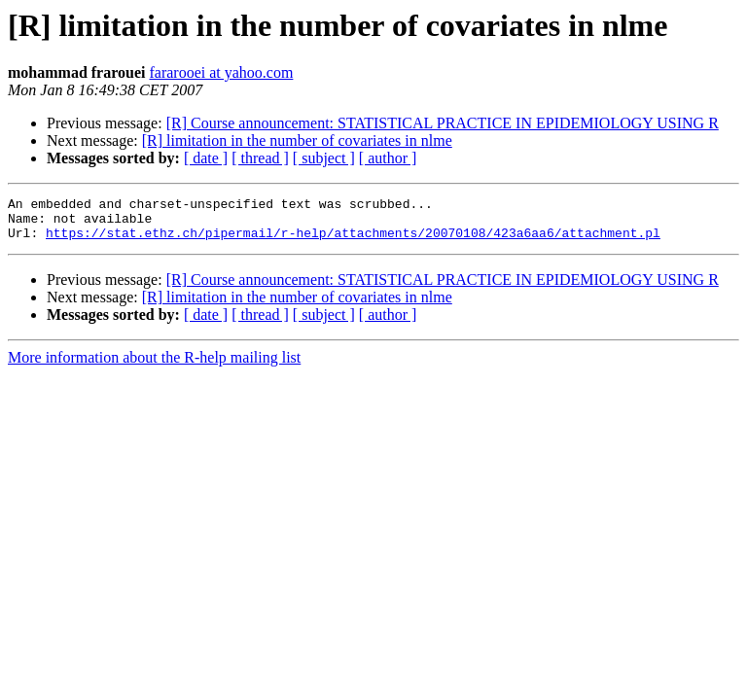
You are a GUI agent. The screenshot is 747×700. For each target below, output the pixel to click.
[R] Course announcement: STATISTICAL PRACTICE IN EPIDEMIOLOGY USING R (443, 123)
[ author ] (388, 158)
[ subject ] (324, 158)
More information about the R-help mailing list (154, 366)
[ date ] (206, 158)
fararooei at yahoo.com (221, 72)
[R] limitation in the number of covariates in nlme (297, 140)
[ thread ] (260, 158)
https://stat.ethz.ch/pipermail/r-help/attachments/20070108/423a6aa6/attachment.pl (353, 241)
